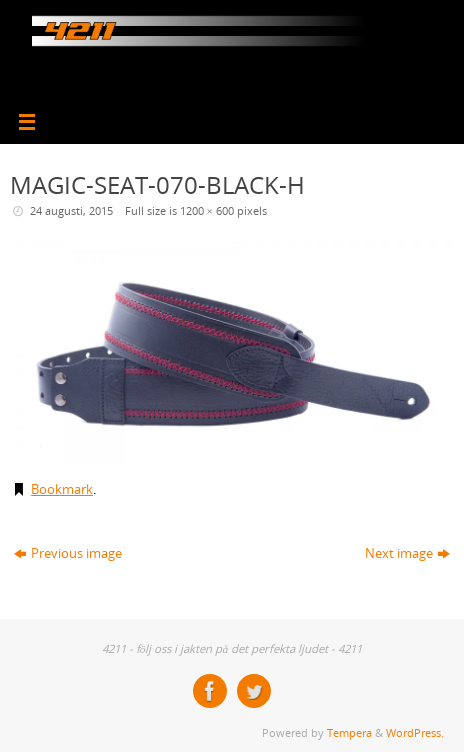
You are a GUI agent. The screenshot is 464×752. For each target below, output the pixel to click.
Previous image (68, 553)
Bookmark (62, 489)
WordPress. (415, 732)
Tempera (349, 732)
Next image (407, 553)
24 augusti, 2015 (71, 210)
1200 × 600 (207, 210)
